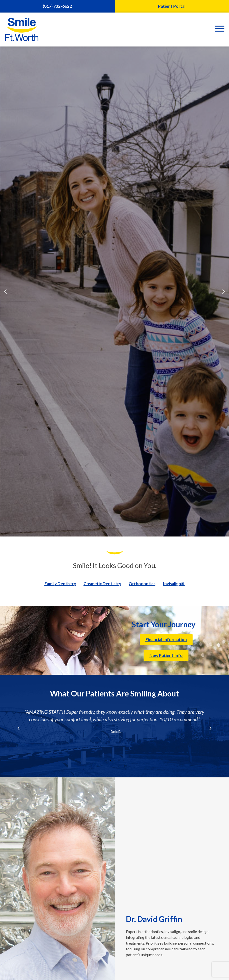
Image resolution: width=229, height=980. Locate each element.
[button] (5, 291)
